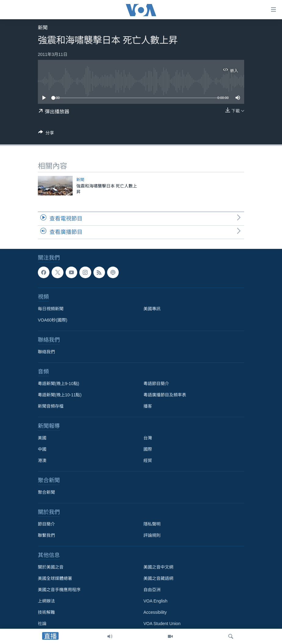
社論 (42, 624)
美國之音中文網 (158, 567)
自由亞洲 (152, 590)
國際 (148, 449)
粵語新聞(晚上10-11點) (60, 395)
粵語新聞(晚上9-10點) (58, 384)
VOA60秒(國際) (52, 320)
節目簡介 (46, 524)
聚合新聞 (46, 492)
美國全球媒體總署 (55, 578)
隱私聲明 (152, 524)
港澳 (42, 460)
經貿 (148, 460)
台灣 (148, 438)
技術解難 (46, 612)
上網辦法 (46, 601)
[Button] (46, 134)
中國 (42, 449)
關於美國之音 (51, 567)
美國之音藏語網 (158, 578)
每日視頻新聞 (51, 309)
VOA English (155, 601)
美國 (42, 438)
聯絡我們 (46, 352)
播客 (148, 406)
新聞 (43, 28)
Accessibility (155, 612)
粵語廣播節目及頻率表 (165, 395)
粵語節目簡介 (156, 384)
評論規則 (152, 535)
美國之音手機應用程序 (59, 590)
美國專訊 (152, 309)
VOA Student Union (162, 624)
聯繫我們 (46, 535)
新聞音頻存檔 (51, 406)
